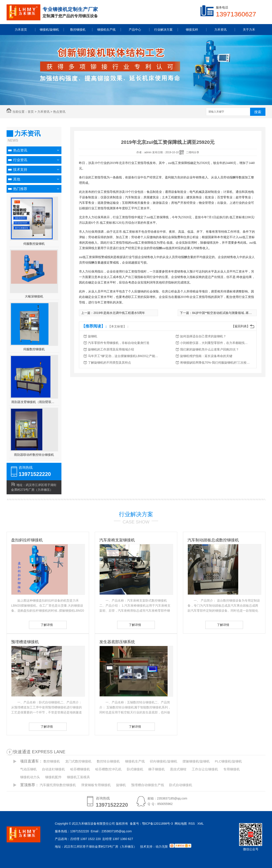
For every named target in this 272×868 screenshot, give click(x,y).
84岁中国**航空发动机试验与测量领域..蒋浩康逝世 (227, 313)
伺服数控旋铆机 (34, 244)
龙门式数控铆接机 (78, 761)
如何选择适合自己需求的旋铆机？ (203, 336)
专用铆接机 (232, 769)
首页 (31, 112)
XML (201, 824)
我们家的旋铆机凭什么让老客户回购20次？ (209, 349)
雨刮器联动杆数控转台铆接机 (34, 455)
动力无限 (162, 847)
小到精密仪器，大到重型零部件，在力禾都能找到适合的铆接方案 (215, 343)
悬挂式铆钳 (178, 769)
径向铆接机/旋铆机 (163, 761)
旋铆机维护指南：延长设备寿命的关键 (206, 356)
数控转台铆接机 (108, 761)
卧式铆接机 (135, 769)
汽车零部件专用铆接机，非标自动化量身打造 (119, 343)
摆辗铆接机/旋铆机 (196, 761)
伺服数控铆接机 (34, 349)
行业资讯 (20, 160)
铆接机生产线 (135, 761)
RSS (192, 824)
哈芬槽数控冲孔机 (108, 769)
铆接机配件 (53, 777)
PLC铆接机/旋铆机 (228, 761)
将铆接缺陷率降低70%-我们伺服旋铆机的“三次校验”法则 (215, 363)
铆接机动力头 (30, 777)
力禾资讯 (43, 112)
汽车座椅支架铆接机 (117, 540)
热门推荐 (20, 189)
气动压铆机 (28, 769)
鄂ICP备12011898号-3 (157, 824)
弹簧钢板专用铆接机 (96, 785)
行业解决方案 (136, 514)
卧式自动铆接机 (181, 785)
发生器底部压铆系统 (117, 642)
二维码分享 (193, 152)
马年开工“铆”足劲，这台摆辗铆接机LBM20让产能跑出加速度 (123, 356)
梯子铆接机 (157, 769)
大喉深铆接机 (34, 296)
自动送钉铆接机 (53, 769)
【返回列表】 (241, 326)
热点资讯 (59, 112)
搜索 (258, 112)
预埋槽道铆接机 (25, 642)
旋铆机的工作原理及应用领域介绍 (111, 349)
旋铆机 (93, 336)
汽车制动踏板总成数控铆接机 (213, 540)
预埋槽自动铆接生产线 (148, 785)
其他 (17, 179)
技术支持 (20, 170)
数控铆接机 (52, 761)
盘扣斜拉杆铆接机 (27, 540)
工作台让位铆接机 (205, 769)
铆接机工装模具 (78, 777)
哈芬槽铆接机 (80, 769)
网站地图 (181, 824)
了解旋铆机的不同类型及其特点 (109, 363)
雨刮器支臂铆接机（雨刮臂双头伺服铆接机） (34, 402)
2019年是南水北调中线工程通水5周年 (119, 313)
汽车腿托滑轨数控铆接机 (58, 785)
